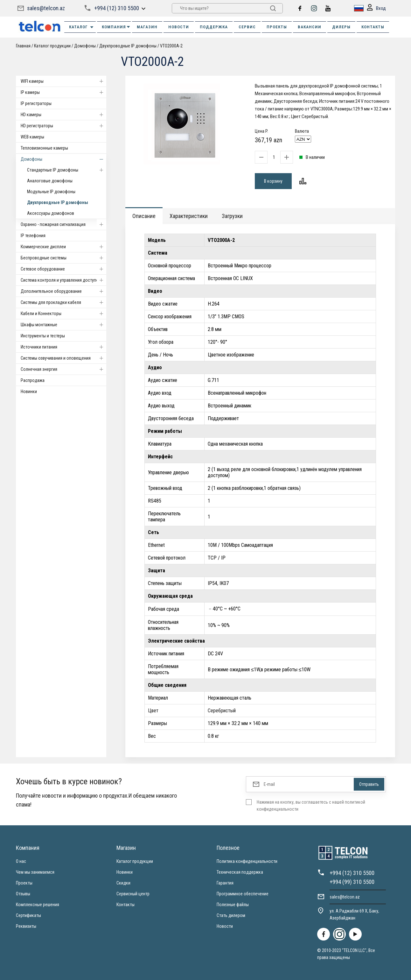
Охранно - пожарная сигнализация (63, 224)
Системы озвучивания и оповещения (63, 358)
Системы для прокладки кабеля (63, 302)
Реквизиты (26, 926)
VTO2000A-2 (171, 46)
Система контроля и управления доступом (63, 280)
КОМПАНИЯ (116, 27)
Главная (23, 46)
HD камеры (63, 115)
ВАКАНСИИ (310, 27)
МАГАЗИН (147, 27)
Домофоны (85, 46)
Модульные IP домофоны (51, 192)
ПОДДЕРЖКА (214, 27)
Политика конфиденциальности (247, 861)
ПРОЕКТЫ (277, 27)
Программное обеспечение (243, 894)
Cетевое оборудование (63, 269)
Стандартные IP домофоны (67, 170)
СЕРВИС (247, 27)
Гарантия (225, 883)
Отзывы (23, 894)
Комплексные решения (38, 905)
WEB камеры (32, 137)
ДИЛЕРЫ (341, 27)
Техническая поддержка (240, 872)
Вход (376, 8)
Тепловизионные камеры (44, 148)
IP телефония (33, 236)
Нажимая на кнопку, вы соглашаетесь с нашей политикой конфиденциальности (311, 806)
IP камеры (63, 92)
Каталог (82, 27)
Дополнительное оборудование (63, 291)
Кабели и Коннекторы (63, 314)
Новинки (29, 391)
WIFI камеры (63, 81)
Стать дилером (231, 915)
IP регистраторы (36, 103)
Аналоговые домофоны (50, 181)
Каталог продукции (52, 46)
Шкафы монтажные (63, 325)
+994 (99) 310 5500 (352, 882)
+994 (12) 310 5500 (117, 8)
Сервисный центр (133, 894)
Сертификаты (28, 915)
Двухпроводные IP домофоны (128, 46)
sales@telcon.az (46, 8)
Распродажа (33, 380)
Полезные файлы (233, 905)
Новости (225, 926)
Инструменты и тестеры (43, 336)
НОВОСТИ (179, 27)
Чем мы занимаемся (35, 872)
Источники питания (63, 347)
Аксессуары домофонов (51, 213)
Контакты (125, 905)
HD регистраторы (63, 126)
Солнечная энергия (63, 369)
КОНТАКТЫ (373, 27)
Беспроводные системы (63, 258)
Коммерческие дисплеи (63, 247)
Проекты (24, 883)
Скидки (123, 883)
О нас (21, 861)
